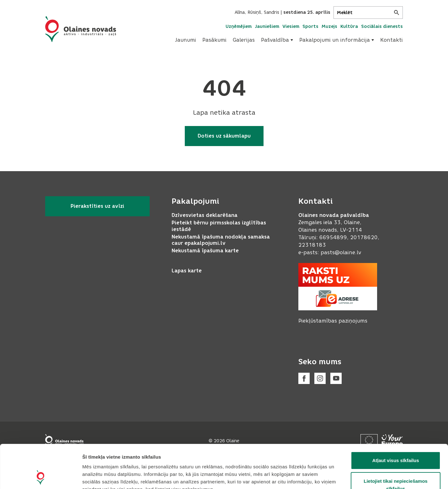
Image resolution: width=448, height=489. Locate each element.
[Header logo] (81, 29)
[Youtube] (336, 378)
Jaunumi (186, 40)
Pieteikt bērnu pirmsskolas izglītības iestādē (219, 226)
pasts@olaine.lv (341, 252)
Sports (310, 26)
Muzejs (329, 26)
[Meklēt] (368, 13)
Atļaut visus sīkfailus (395, 420)
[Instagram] (320, 378)
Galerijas (244, 40)
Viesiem (291, 26)
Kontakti (392, 40)
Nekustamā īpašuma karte (205, 251)
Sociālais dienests (382, 26)
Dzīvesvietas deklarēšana (205, 215)
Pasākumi (214, 40)
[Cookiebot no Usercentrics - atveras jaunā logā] (41, 477)
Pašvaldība (277, 40)
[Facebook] (304, 378)
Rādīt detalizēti (342, 477)
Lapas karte (187, 271)
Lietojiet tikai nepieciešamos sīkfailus (395, 444)
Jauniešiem (267, 26)
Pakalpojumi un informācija (337, 40)
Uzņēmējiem (239, 26)
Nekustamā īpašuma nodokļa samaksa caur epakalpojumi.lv (221, 240)
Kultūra (349, 26)
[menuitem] (186, 40)
